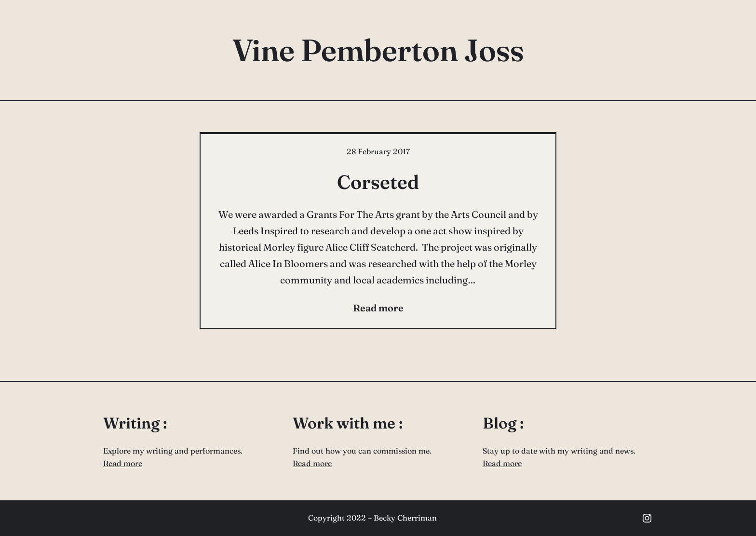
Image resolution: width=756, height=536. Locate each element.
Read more (123, 463)
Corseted (378, 182)
